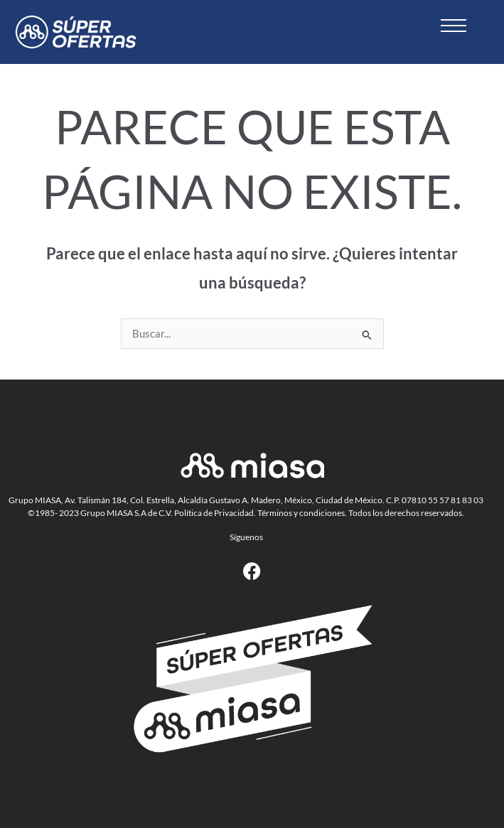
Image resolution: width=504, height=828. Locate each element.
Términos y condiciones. (302, 513)
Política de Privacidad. (215, 513)
